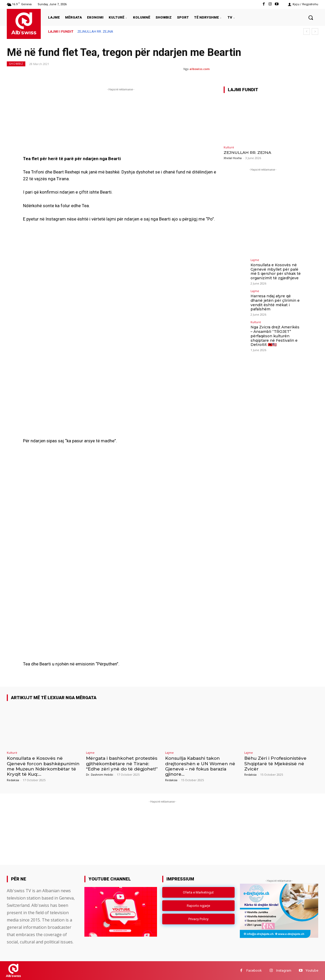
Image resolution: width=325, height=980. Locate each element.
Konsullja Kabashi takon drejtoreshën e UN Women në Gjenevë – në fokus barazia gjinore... (200, 766)
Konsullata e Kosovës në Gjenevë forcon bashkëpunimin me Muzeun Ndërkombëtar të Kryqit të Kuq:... (43, 766)
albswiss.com (199, 69)
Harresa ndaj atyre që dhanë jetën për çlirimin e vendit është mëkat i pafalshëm (275, 303)
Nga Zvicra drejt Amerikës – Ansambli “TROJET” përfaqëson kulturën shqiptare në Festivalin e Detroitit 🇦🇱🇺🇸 (275, 336)
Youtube (312, 970)
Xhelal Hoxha (233, 158)
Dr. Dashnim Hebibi (100, 775)
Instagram (284, 970)
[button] (311, 18)
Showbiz (16, 64)
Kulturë (229, 147)
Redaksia (13, 780)
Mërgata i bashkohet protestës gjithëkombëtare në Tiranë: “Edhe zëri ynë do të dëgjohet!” (122, 764)
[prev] (307, 31)
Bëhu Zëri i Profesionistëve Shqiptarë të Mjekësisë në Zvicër (275, 764)
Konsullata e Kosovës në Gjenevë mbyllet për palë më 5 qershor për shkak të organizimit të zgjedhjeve (276, 271)
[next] (315, 31)
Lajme (255, 260)
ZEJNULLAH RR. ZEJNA (95, 31)
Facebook (254, 970)
